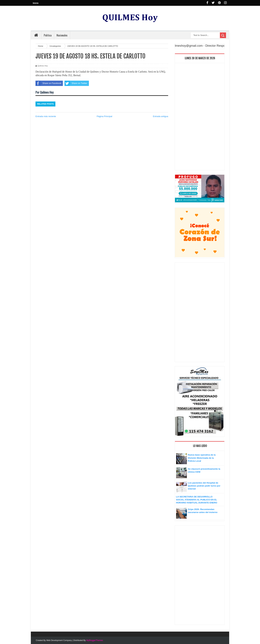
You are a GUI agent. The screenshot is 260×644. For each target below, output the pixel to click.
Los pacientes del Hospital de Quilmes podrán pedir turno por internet (204, 486)
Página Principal (104, 116)
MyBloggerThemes (95, 640)
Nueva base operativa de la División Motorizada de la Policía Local (202, 458)
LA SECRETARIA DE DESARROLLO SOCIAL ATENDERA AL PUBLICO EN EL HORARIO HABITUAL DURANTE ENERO (197, 500)
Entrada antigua (161, 116)
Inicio (36, 3)
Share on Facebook (48, 83)
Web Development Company (59, 640)
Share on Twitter (76, 83)
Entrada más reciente (46, 116)
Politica (48, 35)
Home (41, 46)
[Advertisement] (200, 118)
